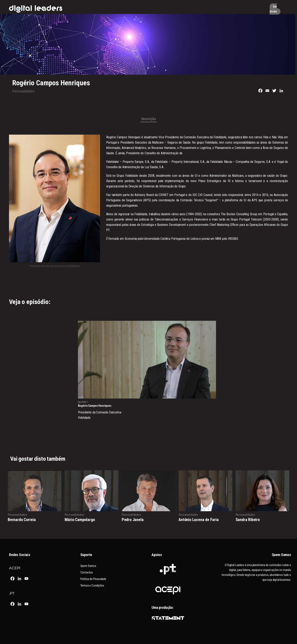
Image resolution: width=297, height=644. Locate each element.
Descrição (149, 119)
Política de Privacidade (93, 579)
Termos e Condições (92, 585)
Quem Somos (88, 566)
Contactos (87, 572)
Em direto (273, 9)
